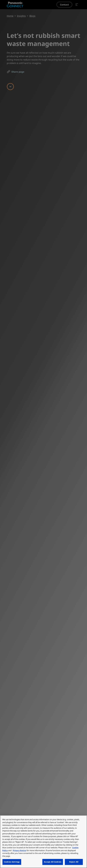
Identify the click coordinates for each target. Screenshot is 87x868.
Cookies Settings (12, 862)
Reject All (74, 862)
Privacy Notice (19, 850)
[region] (43, 842)
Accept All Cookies (53, 862)
